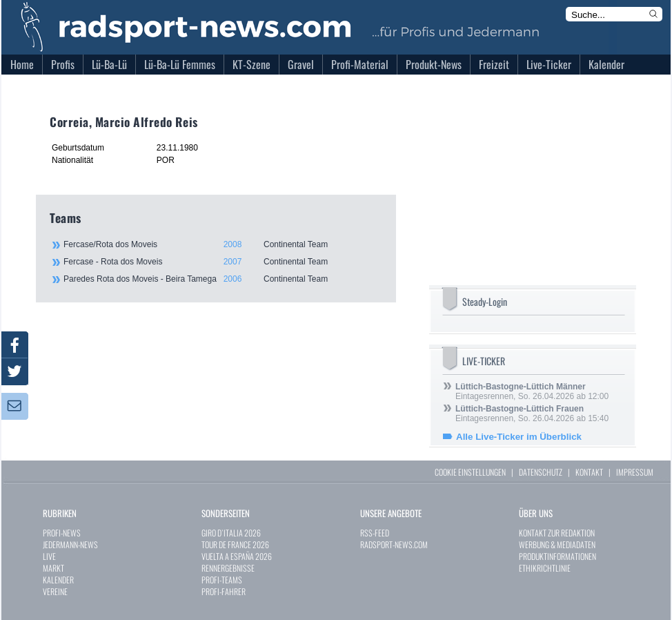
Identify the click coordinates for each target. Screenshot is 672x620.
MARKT (53, 568)
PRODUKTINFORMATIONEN (557, 556)
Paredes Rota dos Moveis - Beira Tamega (222, 279)
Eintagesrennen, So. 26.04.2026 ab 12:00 (532, 391)
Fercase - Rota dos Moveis (222, 262)
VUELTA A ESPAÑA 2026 (237, 556)
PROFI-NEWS (62, 533)
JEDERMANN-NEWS (70, 544)
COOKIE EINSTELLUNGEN (470, 472)
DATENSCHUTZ (541, 472)
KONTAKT (589, 472)
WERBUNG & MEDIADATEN (557, 544)
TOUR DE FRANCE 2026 (235, 544)
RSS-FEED (375, 533)
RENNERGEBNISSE (228, 568)
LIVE (49, 556)
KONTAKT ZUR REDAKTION (557, 533)
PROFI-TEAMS (222, 580)
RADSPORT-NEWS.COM (394, 544)
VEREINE (55, 591)
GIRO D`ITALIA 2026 (231, 533)
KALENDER (58, 580)
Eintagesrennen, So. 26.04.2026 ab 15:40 (532, 414)
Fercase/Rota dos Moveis (222, 244)
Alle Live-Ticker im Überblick (519, 437)
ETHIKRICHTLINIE (545, 568)
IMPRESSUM (635, 472)
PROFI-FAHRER (224, 591)
